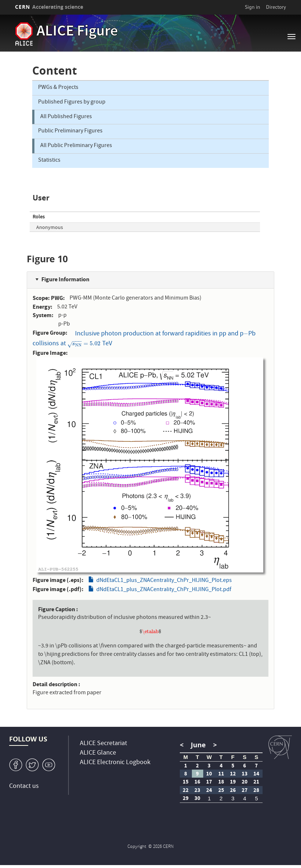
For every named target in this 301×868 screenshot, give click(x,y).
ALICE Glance (98, 753)
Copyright (137, 847)
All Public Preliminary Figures (76, 146)
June (198, 745)
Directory (276, 7)
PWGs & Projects (58, 88)
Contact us (24, 787)
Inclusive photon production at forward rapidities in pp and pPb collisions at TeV (144, 339)
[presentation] (246, 334)
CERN (49, 7)
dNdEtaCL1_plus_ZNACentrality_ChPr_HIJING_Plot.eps (164, 581)
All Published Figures (66, 117)
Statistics (49, 161)
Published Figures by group (72, 102)
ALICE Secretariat (103, 744)
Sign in (253, 7)
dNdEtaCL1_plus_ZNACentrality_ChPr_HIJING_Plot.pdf (164, 590)
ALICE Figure (77, 32)
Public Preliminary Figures (70, 131)
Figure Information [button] (65, 279)
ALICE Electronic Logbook (115, 763)
